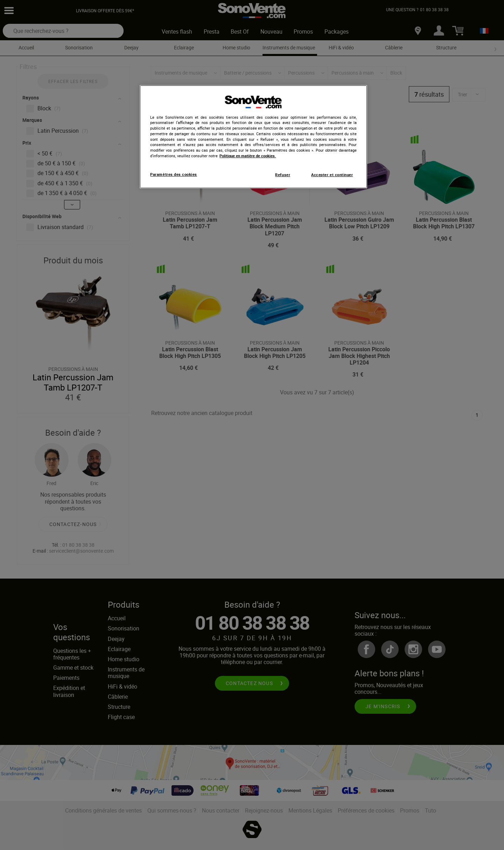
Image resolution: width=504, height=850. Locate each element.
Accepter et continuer (332, 175)
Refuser (283, 175)
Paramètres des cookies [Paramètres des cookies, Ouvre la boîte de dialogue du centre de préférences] (174, 174)
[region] (253, 137)
